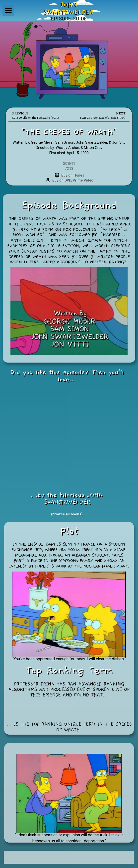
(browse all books (66, 514)
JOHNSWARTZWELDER (69, 8)
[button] (8, 11)
